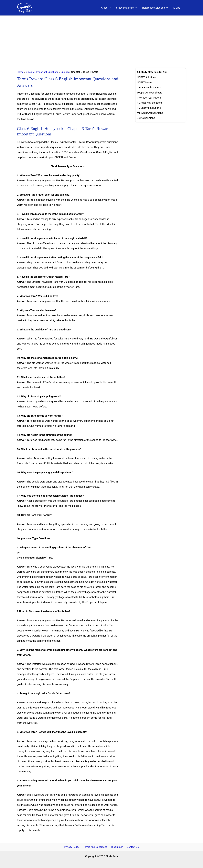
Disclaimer (117, 847)
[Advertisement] (101, 37)
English (67, 72)
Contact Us (132, 847)
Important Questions (48, 72)
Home (20, 72)
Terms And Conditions (96, 847)
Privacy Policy (73, 847)
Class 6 (30, 72)
